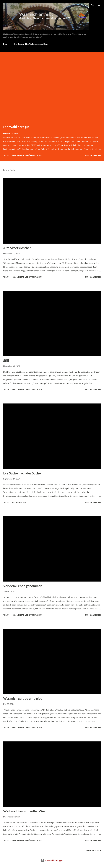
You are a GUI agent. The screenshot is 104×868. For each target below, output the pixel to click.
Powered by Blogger (52, 860)
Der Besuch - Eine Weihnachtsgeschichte (31, 44)
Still (6, 361)
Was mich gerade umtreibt (23, 698)
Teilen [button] (6, 155)
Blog (5, 44)
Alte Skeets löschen (17, 248)
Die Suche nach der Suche (22, 473)
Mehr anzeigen (93, 155)
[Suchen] (93, 5)
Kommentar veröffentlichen (27, 155)
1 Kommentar (19, 502)
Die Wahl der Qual (17, 127)
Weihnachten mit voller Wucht (26, 811)
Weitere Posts (94, 850)
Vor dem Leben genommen (23, 586)
